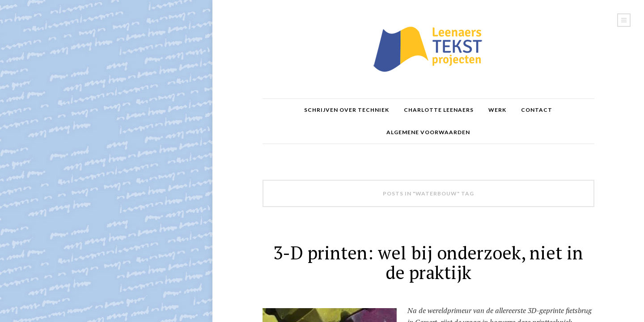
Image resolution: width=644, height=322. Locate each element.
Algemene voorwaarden (428, 132)
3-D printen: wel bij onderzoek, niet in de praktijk (428, 262)
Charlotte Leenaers (439, 110)
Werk (497, 110)
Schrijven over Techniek (347, 110)
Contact (537, 110)
